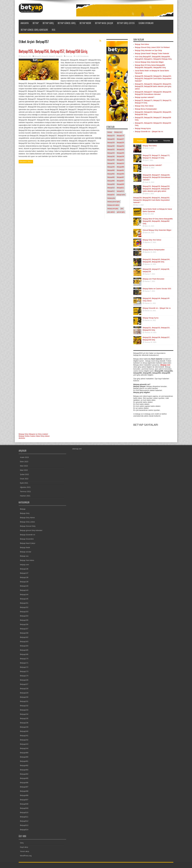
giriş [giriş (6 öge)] (122, 209)
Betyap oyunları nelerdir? (145, 97)
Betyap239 (24, 727)
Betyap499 (24, 795)
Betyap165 (24, 650)
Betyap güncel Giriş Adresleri (34, 30)
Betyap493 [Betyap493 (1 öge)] (120, 174)
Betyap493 (24, 770)
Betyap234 (24, 714)
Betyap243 (24, 744)
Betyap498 (24, 791)
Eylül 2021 (24, 483)
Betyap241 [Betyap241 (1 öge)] (120, 160)
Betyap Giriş (48, 23)
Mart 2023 (24, 466)
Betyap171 (24, 663)
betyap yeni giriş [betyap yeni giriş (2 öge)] (113, 209)
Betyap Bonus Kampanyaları (146, 109)
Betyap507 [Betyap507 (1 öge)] (120, 181)
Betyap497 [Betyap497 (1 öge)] (120, 177)
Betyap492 (24, 765)
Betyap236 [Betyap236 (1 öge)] (111, 156)
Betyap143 (24, 590)
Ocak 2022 (24, 479)
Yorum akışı (25, 851)
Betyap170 (24, 659)
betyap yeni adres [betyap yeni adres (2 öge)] (113, 205)
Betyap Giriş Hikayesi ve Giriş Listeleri (33, 434)
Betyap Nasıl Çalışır (104, 23)
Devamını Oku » (26, 162)
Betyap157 (52, 56)
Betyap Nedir (85, 23)
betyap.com (24, 565)
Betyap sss (24, 556)
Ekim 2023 (24, 462)
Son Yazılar (153, 141)
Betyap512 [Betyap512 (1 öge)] (111, 191)
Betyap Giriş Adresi (27, 518)
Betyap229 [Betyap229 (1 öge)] (120, 143)
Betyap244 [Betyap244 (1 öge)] (111, 167)
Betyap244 (24, 748)
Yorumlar (167, 141)
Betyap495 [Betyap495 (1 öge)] (111, 177)
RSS (54, 30)
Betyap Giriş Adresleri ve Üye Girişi (148, 50)
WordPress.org (26, 856)
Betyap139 (24, 582)
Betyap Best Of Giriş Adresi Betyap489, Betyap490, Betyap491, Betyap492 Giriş (158, 221)
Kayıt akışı (24, 847)
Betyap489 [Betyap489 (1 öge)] (120, 167)
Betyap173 (24, 671)
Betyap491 (24, 761)
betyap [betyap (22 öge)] (110, 132)
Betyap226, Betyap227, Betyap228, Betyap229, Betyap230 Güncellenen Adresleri (157, 177)
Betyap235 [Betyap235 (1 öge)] (120, 153)
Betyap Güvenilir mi (28, 535)
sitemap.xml (77, 449)
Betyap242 (24, 740)
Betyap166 (24, 654)
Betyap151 (24, 603)
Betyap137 (24, 573)
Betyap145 (24, 599)
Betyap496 (24, 783)
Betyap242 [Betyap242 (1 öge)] (111, 163)
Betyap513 (24, 825)
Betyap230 (24, 697)
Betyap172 (24, 667)
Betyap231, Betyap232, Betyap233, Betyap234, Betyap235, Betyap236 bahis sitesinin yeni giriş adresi (153, 86)
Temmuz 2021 (25, 492)
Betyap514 (24, 830)
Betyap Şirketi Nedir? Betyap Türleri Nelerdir (152, 53)
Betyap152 (24, 607)
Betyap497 (24, 787)
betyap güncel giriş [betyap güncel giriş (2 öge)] (114, 202)
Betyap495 (24, 778)
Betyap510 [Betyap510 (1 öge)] (111, 188)
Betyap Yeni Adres (142, 44)
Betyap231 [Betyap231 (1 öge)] (120, 146)
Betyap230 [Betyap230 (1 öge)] (111, 146)
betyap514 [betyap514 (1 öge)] (111, 195)
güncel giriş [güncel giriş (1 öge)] (121, 212)
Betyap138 (24, 577)
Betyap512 (24, 821)
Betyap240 (24, 731)
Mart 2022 (24, 470)
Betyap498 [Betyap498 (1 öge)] (111, 181)
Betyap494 (24, 774)
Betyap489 (24, 753)
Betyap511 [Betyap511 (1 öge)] (120, 188)
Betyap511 (24, 817)
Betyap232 (24, 706)
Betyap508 (24, 804)
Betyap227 (24, 684)
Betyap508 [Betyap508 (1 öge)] (111, 184)
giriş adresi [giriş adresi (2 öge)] (111, 212)
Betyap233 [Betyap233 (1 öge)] (120, 149)
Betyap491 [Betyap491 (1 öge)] (120, 170)
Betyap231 (24, 701)
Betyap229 (24, 693)
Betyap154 (24, 616)
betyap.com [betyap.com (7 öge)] (118, 132)
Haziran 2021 (25, 496)
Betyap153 (24, 612)
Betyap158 (59, 56)
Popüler (140, 141)
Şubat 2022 (24, 474)
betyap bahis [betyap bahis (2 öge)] (121, 195)
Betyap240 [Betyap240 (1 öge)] (111, 160)
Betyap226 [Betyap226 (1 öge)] (111, 139)
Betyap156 (45, 56)
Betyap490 (24, 757)
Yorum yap (69, 56)
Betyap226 (24, 680)
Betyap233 (24, 710)
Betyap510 (24, 812)
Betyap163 (24, 642)
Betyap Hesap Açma (143, 128)
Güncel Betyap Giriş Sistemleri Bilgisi (149, 62)
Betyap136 (24, 569)
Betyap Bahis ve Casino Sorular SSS (157, 289)
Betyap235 (24, 718)
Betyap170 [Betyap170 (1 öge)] (111, 136)
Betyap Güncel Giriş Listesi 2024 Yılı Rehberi (152, 47)
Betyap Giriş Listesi (126, 23)
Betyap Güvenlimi (27, 539)
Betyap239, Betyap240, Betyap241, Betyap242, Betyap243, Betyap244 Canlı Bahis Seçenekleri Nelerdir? (153, 78)
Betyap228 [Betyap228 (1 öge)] (111, 143)
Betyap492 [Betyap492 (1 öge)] (111, 174)
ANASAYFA (25, 23)
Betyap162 (24, 637)
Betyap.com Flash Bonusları (154, 279)
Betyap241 (24, 736)
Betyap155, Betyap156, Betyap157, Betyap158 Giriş (53, 51)
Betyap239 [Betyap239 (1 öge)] (120, 156)
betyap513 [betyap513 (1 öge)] (120, 191)
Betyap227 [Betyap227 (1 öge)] (120, 139)
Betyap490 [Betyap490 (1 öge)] (111, 170)
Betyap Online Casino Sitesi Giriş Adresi (34, 436)
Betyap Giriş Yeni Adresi (144, 106)
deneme (22, 438)
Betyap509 (24, 808)
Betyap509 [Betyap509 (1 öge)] (120, 184)
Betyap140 (24, 586)
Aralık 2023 (24, 457)
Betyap (36, 23)
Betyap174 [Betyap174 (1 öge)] (120, 136)
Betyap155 (38, 56)
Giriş (22, 843)
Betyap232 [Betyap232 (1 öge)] (111, 149)
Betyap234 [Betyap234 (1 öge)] (111, 153)
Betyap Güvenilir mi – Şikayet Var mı (149, 132)
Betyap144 (24, 594)
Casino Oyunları (146, 23)
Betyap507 (24, 800)
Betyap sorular (26, 552)
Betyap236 (24, 723)
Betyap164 (24, 646)
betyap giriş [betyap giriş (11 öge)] (111, 198)
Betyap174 (24, 676)
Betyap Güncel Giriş (67, 23)
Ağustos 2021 (25, 487)
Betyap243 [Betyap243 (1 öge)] (120, 163)
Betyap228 (24, 689)
